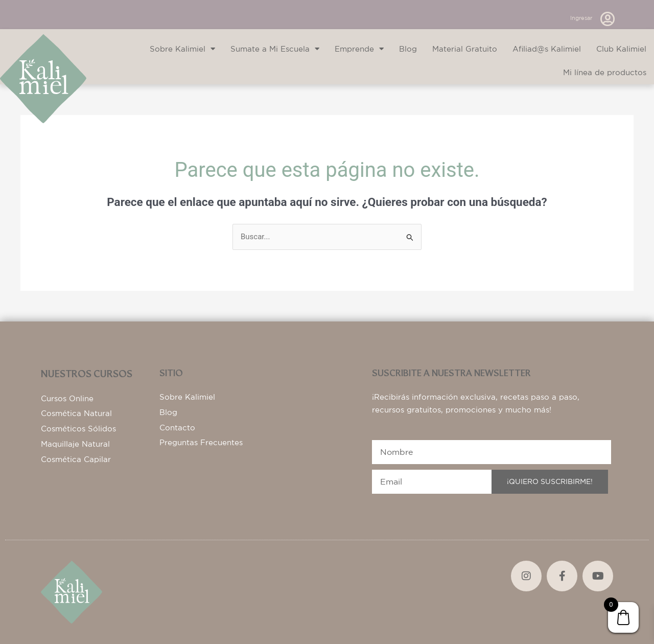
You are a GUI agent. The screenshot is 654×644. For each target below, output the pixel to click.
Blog (408, 49)
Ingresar (581, 18)
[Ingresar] (607, 19)
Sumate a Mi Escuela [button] (275, 49)
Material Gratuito (465, 49)
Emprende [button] (359, 49)
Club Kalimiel (621, 49)
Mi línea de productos (605, 72)
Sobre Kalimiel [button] (182, 49)
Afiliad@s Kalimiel (547, 49)
